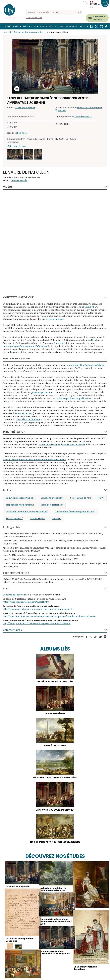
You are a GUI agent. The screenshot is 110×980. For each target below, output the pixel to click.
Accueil (8, 32)
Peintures (22, 133)
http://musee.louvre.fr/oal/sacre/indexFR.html (26, 602)
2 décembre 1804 (83, 117)
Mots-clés (30, 26)
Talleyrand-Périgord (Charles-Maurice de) (27, 512)
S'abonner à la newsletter (99, 18)
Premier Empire (38, 519)
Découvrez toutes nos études (29, 32)
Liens (6, 588)
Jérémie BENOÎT (19, 180)
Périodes (46, 26)
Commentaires (12, 630)
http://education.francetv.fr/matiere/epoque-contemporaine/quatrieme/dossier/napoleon (49, 616)
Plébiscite (57, 519)
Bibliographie (12, 527)
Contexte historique (18, 297)
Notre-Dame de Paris (81, 498)
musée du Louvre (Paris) (90, 108)
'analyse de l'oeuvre (14, 595)
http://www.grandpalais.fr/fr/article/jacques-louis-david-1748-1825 (37, 623)
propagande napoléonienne (20, 505)
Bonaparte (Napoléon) (52, 498)
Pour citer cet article (16, 573)
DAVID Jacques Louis (25, 108)
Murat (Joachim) (15, 519)
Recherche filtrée (66, 26)
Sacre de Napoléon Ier (52, 505)
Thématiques (11, 26)
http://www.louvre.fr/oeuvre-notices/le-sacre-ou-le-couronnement (38, 609)
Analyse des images (17, 358)
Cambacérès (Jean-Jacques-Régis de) (75, 512)
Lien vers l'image (18, 146)
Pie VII (101, 498)
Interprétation (14, 432)
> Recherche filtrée (34, 17)
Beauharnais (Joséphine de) (20, 498)
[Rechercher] (51, 12)
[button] (15, 154)
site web (62, 111)
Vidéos (84, 26)
